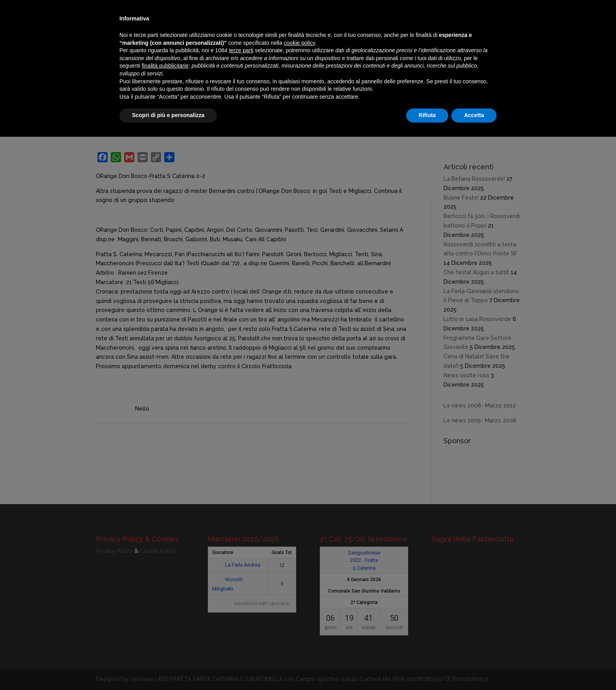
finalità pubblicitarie (165, 66)
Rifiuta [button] (427, 115)
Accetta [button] (474, 115)
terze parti (241, 50)
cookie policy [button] (300, 43)
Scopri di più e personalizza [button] (168, 115)
